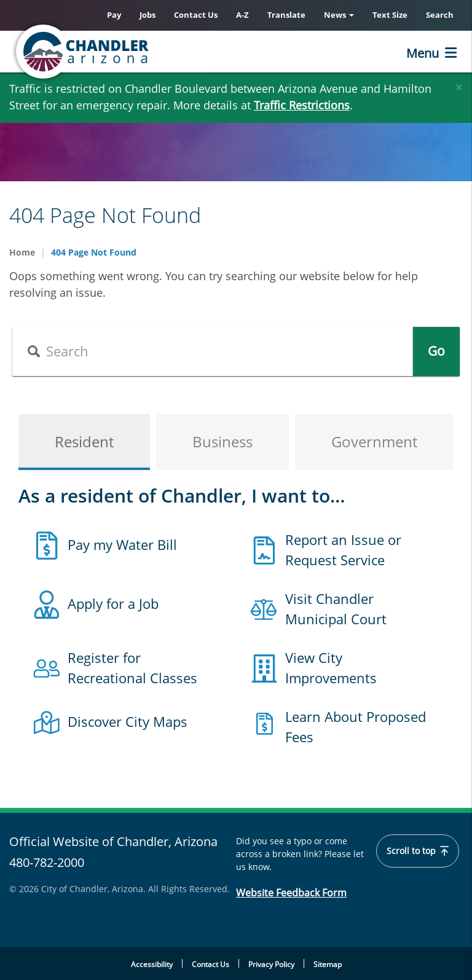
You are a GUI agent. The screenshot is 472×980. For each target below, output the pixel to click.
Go (436, 351)
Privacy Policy (271, 964)
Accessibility (152, 964)
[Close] (459, 84)
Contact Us (196, 15)
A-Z (242, 15)
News (339, 15)
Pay (114, 15)
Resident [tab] (84, 441)
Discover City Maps (128, 721)
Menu (423, 53)
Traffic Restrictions (302, 105)
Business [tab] (222, 441)
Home (22, 252)
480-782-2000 (47, 862)
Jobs (147, 15)
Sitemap (328, 964)
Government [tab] (374, 441)
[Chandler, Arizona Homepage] (132, 52)
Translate (286, 15)
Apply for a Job (113, 603)
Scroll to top (418, 851)
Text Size (390, 15)
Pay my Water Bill (122, 544)
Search (440, 15)
